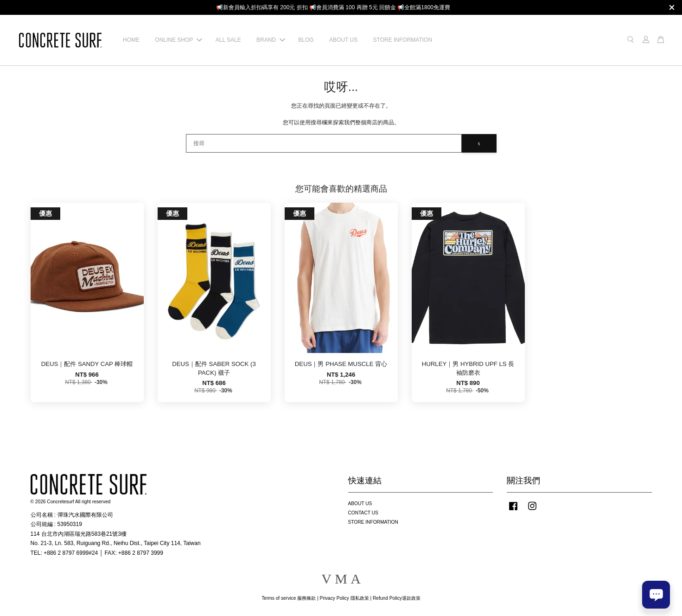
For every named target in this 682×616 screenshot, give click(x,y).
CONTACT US (363, 513)
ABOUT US (343, 40)
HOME (131, 40)
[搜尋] (324, 143)
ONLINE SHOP (178, 40)
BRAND (271, 40)
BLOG (306, 40)
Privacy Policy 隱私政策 (344, 598)
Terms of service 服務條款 (289, 598)
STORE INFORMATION (403, 40)
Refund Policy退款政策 (397, 598)
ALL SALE (228, 40)
